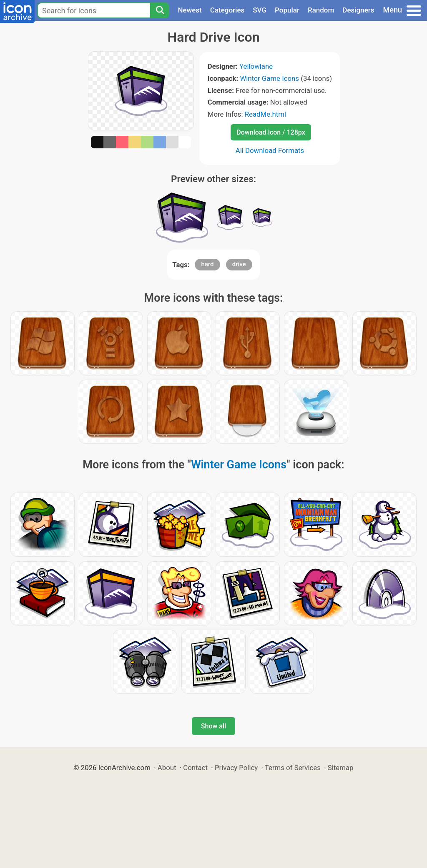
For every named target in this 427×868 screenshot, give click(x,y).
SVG (260, 10)
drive (239, 264)
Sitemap (341, 768)
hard (207, 264)
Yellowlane (256, 66)
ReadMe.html (265, 114)
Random (321, 10)
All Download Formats (270, 150)
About (167, 768)
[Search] (160, 10)
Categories (227, 10)
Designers (358, 10)
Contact (195, 768)
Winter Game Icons (269, 78)
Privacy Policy (236, 768)
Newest (190, 10)
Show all (213, 726)
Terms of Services (293, 768)
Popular (287, 10)
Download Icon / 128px (271, 132)
